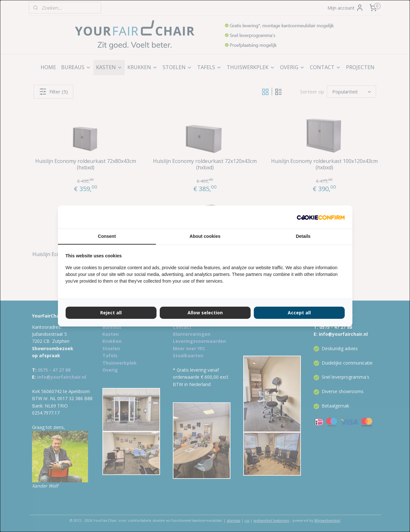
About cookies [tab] (205, 236)
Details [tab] (303, 236)
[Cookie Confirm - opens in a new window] (321, 217)
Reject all (111, 313)
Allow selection (205, 313)
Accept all (299, 313)
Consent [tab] (107, 236)
